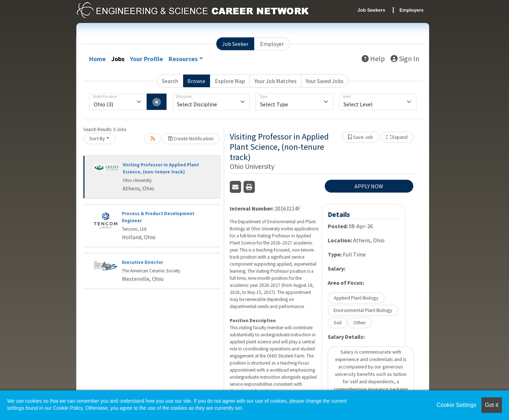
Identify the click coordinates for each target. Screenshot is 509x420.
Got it (492, 405)
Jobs (118, 59)
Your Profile (147, 59)
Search (170, 81)
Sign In (405, 58)
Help (373, 58)
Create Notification (191, 138)
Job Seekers (371, 10)
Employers (411, 10)
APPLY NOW (369, 186)
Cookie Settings (456, 405)
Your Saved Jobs (325, 81)
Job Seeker (235, 44)
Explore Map (230, 81)
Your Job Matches (276, 81)
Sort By (97, 138)
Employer (272, 44)
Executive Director (142, 262)
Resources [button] (183, 59)
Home (97, 59)
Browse (196, 81)
